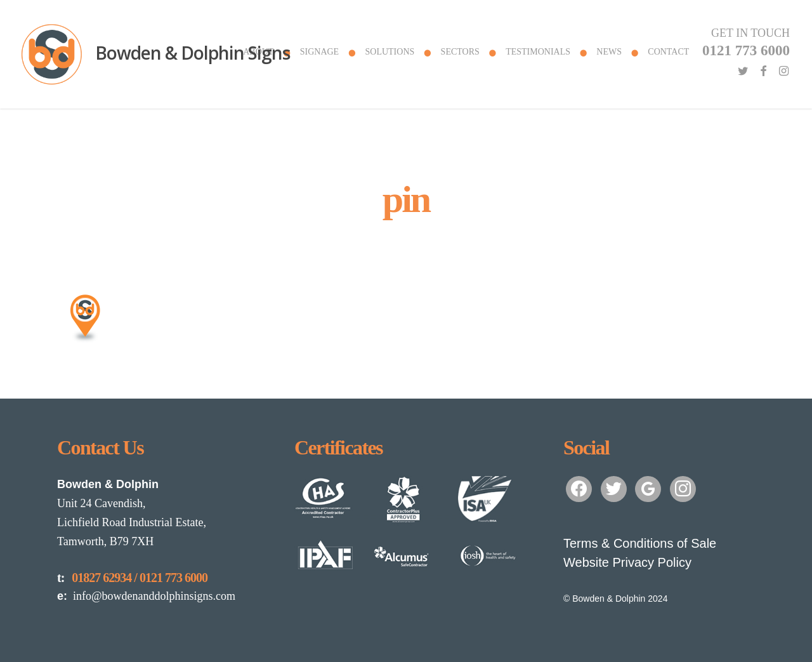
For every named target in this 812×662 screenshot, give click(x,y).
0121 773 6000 (174, 578)
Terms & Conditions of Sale (640, 543)
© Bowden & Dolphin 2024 (615, 599)
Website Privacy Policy (627, 562)
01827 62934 (101, 578)
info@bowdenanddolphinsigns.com (146, 596)
